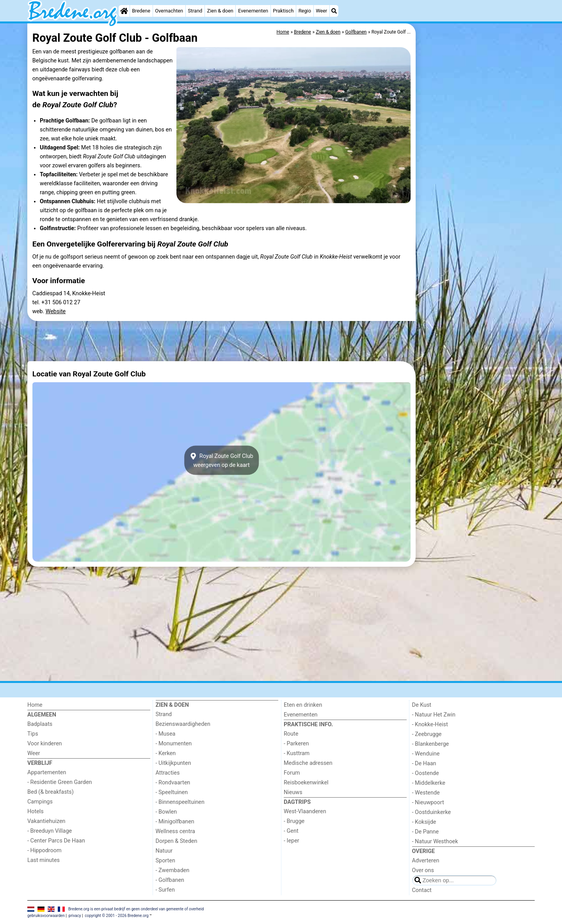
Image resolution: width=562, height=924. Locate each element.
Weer (321, 11)
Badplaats (40, 724)
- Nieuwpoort (428, 803)
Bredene (141, 11)
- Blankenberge (431, 744)
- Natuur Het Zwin (434, 715)
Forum (292, 773)
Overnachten (169, 11)
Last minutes (44, 860)
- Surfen (165, 890)
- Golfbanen (170, 880)
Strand (195, 11)
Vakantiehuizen (46, 821)
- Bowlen (166, 812)
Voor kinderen (45, 744)
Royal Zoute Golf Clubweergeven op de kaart (221, 460)
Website (56, 311)
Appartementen (47, 772)
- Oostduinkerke (432, 812)
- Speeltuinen (172, 792)
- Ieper (292, 841)
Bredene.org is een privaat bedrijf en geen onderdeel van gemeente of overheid (136, 909)
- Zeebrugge (427, 734)
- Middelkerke (429, 783)
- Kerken (166, 753)
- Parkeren (296, 744)
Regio (305, 11)
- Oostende (426, 773)
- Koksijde (424, 822)
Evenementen (253, 11)
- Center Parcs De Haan (56, 841)
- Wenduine (426, 754)
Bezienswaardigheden (183, 724)
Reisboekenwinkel (306, 783)
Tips (33, 734)
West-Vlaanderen (305, 811)
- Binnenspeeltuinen (180, 802)
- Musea (166, 734)
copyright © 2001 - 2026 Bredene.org (116, 916)
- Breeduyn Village (50, 831)
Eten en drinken (303, 705)
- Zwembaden (173, 870)
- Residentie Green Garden (60, 782)
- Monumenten (174, 744)
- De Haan (424, 763)
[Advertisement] (476, 203)
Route (291, 734)
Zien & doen (220, 11)
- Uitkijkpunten (173, 763)
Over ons (423, 870)
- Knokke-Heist (430, 724)
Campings (40, 802)
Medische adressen (308, 763)
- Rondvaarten (173, 783)
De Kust (422, 705)
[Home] (124, 11)
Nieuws (293, 792)
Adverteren (426, 861)
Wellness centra (175, 831)
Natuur (164, 851)
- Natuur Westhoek (435, 842)
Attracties (168, 773)
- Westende (426, 793)
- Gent (291, 831)
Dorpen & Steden (177, 841)
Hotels (36, 811)
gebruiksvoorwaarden (46, 916)
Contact (422, 890)
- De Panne (426, 832)
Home (35, 705)
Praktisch (283, 11)
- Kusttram (297, 753)
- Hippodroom (44, 850)
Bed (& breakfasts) (51, 792)
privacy (75, 916)
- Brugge (294, 821)
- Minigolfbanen (175, 822)
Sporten (165, 861)
